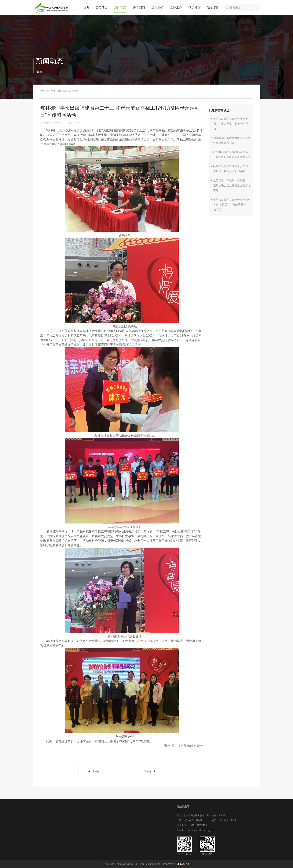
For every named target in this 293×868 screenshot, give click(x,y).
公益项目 (102, 7)
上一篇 (94, 771)
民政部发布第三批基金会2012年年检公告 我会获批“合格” (231, 169)
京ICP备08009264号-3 (151, 864)
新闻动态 (120, 7)
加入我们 (157, 7)
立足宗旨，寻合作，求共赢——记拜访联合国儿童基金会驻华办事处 (232, 185)
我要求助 (213, 7)
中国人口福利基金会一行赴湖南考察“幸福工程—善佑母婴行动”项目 (232, 205)
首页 (86, 7)
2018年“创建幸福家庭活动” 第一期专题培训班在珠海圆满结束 (232, 155)
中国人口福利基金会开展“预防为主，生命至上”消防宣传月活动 (231, 124)
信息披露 (195, 7)
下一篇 (149, 771)
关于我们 (139, 7)
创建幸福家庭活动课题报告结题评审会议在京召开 (232, 140)
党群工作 (176, 7)
